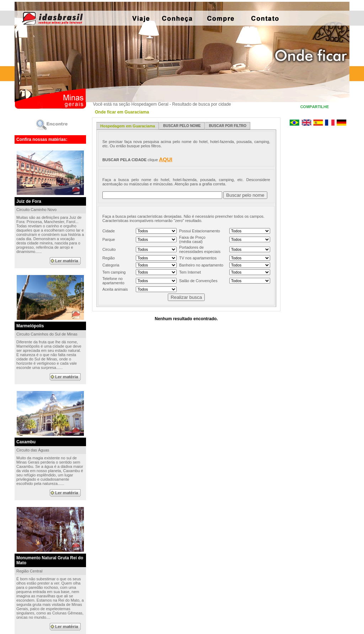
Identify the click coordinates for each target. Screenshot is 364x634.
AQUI (166, 159)
